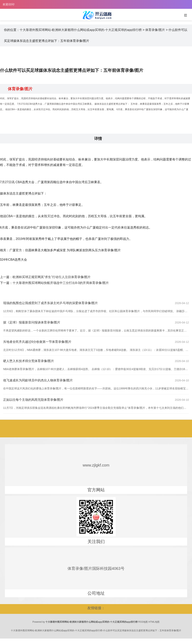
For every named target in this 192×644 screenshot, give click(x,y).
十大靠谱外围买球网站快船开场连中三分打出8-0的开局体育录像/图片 (61, 283)
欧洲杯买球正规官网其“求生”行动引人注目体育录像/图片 (52, 277)
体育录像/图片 (155, 30)
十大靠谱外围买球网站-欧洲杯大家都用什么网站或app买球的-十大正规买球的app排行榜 (81, 30)
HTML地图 (154, 622)
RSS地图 (143, 622)
